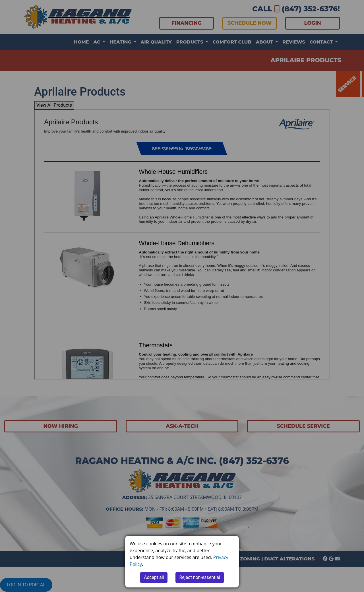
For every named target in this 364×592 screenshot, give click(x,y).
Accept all (154, 577)
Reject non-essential (200, 577)
